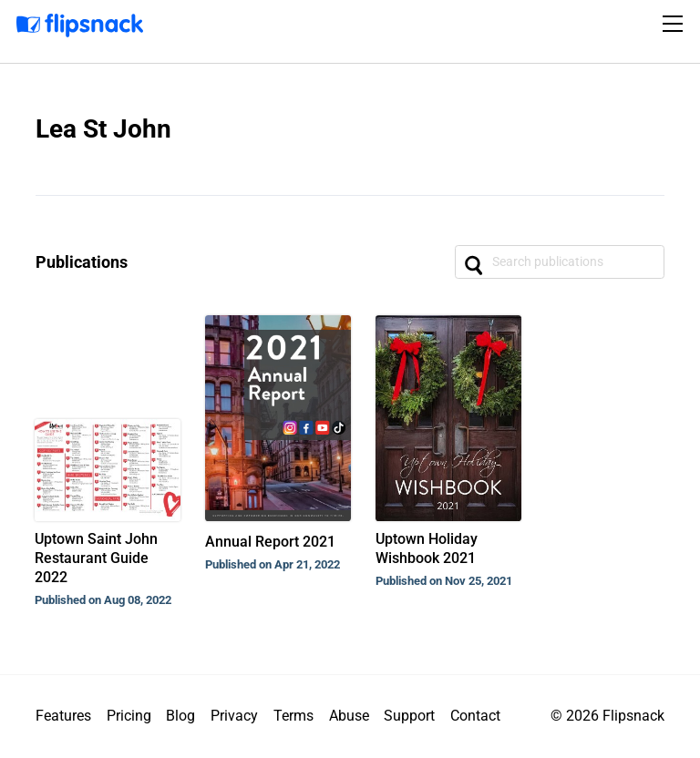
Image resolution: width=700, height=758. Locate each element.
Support (409, 716)
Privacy (234, 716)
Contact (475, 716)
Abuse (349, 716)
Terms (293, 716)
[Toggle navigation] (675, 24)
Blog (180, 716)
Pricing (129, 716)
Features (63, 716)
